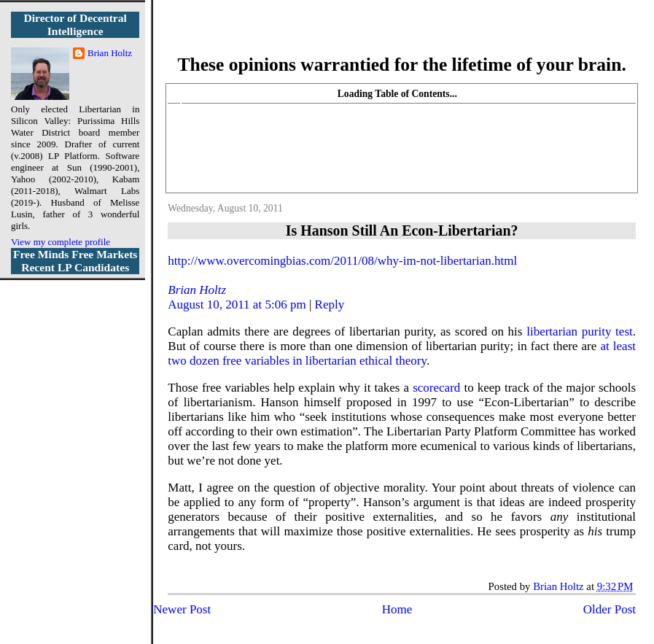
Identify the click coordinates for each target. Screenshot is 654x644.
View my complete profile (61, 242)
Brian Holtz (197, 290)
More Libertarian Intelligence (402, 36)
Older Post (610, 609)
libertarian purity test (580, 331)
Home (397, 609)
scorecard (436, 388)
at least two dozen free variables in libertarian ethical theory (402, 353)
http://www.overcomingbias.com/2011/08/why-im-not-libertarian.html (342, 261)
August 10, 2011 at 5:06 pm (237, 304)
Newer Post (182, 609)
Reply (330, 304)
